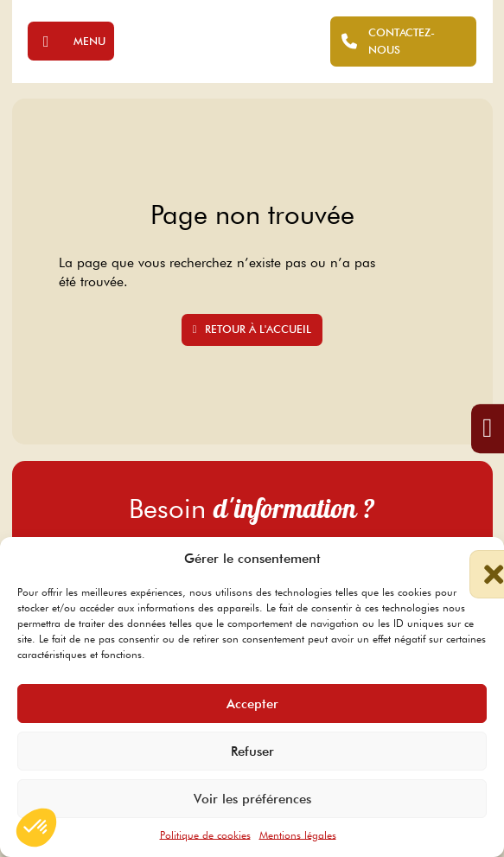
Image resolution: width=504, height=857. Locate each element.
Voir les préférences (252, 799)
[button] (478, 559)
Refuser (252, 751)
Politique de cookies (205, 835)
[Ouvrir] (71, 41)
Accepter (252, 704)
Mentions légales (298, 835)
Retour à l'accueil (252, 329)
